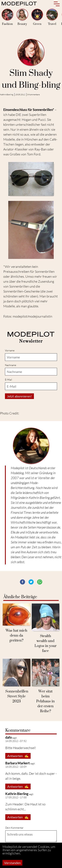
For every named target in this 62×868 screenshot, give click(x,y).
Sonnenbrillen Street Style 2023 (17, 696)
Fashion (7, 17)
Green (37, 17)
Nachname (11, 365)
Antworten (18, 756)
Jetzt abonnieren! (19, 396)
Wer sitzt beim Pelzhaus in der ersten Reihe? (45, 701)
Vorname (10, 350)
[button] (22, 582)
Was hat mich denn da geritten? (16, 636)
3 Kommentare (33, 95)
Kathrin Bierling (7, 95)
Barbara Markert (18, 763)
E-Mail (9, 380)
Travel (52, 17)
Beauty (22, 17)
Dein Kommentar (14, 828)
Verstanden (12, 863)
